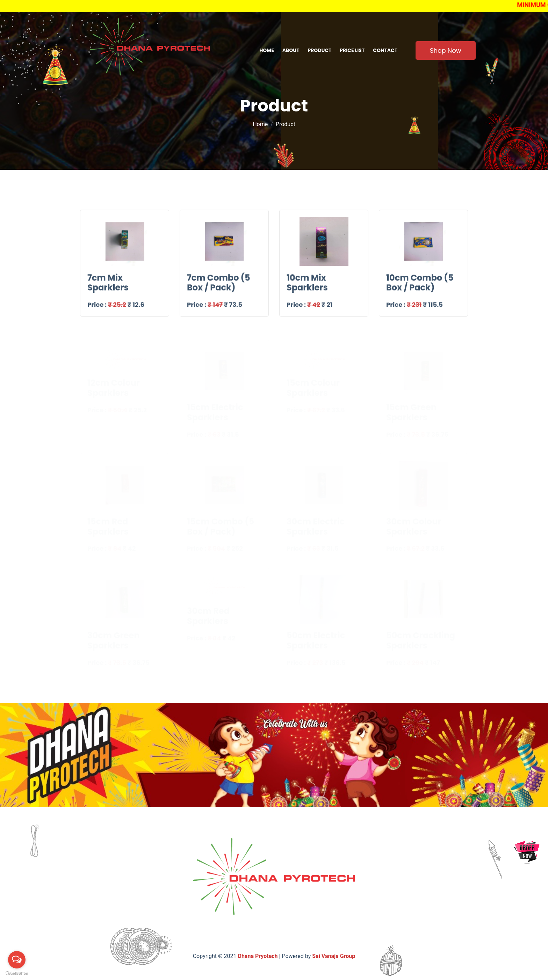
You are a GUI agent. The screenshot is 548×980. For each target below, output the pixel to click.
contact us (330, 938)
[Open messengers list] (17, 960)
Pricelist (294, 938)
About (291, 50)
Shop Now (446, 50)
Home (267, 50)
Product (320, 50)
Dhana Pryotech (259, 956)
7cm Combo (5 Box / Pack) (219, 286)
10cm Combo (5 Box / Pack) (420, 286)
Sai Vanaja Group (334, 956)
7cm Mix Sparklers (108, 286)
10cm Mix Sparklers (307, 286)
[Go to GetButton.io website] (17, 973)
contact (385, 50)
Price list (352, 50)
